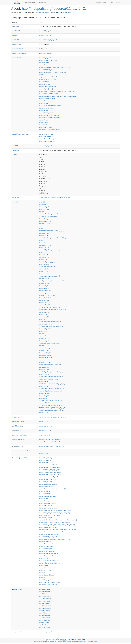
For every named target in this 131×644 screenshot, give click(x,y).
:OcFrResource (45, 599)
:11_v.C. (44, 207)
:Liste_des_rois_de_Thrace (50, 515)
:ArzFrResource (45, 606)
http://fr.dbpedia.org (45, 12)
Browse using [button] (31, 2)
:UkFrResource (45, 589)
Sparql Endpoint (114, 2)
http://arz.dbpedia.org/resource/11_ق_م (51, 214)
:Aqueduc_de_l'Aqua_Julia (49, 470)
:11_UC (44, 398)
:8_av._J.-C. (45, 58)
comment (16, 150)
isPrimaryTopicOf (18, 422)
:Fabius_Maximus (47, 501)
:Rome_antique (46, 113)
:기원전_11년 (46, 298)
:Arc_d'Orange (46, 482)
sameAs (15, 202)
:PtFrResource (45, 594)
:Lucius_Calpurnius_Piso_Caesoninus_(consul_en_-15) (58, 91)
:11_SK (44, 413)
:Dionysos (44, 84)
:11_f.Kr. (44, 243)
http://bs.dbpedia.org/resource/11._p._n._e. (52, 231)
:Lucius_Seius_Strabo (48, 527)
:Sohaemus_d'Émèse (48, 556)
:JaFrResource (45, 611)
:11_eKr (44, 257)
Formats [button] (43, 2)
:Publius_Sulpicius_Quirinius (50, 106)
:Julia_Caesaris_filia (47, 87)
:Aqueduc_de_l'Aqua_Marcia (50, 472)
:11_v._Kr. (45, 221)
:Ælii (43, 573)
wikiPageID (16, 44)
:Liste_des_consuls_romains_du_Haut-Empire (55, 510)
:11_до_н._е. (46, 386)
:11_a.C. (44, 288)
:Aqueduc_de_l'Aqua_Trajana (50, 477)
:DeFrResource (45, 596)
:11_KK (44, 369)
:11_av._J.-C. (46, 75)
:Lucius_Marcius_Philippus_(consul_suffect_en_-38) (57, 525)
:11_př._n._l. (45, 235)
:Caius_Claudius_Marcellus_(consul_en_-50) (55, 67)
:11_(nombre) (45, 458)
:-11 (43, 228)
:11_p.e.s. (45, 360)
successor (17, 446)
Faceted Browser (100, 2)
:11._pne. (44, 350)
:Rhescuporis (45, 542)
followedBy (16, 31)
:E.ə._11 (44, 219)
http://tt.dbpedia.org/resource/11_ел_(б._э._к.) (53, 384)
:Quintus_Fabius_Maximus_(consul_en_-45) (55, 539)
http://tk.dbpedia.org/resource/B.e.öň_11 (51, 377)
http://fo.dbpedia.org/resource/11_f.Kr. (50, 267)
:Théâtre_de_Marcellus (48, 561)
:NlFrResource (45, 591)
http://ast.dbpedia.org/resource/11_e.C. (51, 216)
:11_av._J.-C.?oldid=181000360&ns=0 (53, 417)
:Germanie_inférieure (48, 503)
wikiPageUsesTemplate (20, 134)
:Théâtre (44, 558)
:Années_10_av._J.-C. (48, 40)
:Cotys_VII (45, 491)
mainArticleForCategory (21, 435)
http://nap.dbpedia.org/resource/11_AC (51, 322)
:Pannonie (44, 103)
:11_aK (44, 286)
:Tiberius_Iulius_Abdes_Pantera (51, 563)
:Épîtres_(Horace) (47, 575)
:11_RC (44, 271)
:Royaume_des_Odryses (49, 115)
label (14, 155)
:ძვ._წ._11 (45, 293)
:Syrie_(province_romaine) (49, 118)
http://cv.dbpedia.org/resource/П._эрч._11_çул (53, 238)
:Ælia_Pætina (45, 570)
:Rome (43, 110)
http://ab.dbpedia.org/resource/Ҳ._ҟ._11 (51, 405)
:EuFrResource (45, 625)
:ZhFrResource (45, 620)
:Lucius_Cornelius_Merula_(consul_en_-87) (54, 522)
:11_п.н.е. (45, 312)
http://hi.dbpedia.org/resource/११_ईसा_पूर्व (51, 276)
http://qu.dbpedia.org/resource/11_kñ (50, 343)
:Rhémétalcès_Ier (47, 551)
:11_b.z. (44, 300)
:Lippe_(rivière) (46, 89)
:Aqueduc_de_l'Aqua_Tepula (50, 475)
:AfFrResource (45, 615)
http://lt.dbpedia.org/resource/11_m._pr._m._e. (53, 310)
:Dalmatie (44, 82)
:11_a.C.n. (45, 302)
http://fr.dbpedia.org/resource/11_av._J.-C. (54, 9)
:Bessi (43, 65)
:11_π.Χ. (44, 247)
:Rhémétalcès (46, 549)
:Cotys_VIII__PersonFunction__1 (51, 440)
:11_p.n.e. (45, 338)
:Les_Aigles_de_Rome (48, 508)
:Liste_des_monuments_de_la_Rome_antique (55, 513)
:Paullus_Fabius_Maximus (49, 534)
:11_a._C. (45, 255)
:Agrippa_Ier (45, 460)
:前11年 (44, 403)
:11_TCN (44, 393)
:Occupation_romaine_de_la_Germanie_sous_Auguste (58, 96)
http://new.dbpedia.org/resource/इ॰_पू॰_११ (51, 326)
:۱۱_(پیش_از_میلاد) (47, 262)
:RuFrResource (45, 618)
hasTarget (17, 589)
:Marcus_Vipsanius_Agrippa (50, 130)
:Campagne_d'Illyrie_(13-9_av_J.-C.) (52, 72)
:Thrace (44, 120)
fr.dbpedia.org (67, 12)
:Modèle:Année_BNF (48, 139)
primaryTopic (18, 632)
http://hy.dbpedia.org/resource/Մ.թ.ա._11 (51, 281)
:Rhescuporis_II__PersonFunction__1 (53, 446)
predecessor (18, 440)
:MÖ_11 (44, 381)
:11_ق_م (44, 212)
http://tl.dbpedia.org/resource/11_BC (50, 379)
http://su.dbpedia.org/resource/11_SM (50, 365)
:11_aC (44, 209)
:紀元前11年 (45, 291)
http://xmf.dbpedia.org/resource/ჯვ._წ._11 (51, 410)
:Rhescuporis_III (46, 546)
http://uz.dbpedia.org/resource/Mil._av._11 (51, 389)
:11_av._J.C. (45, 453)
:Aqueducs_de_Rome (48, 60)
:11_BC (42, 202)
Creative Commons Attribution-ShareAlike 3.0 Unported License (82, 642)
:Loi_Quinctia (45, 518)
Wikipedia (52, 642)
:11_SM (44, 283)
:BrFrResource (45, 623)
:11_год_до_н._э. (47, 348)
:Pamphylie (45, 101)
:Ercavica (44, 498)
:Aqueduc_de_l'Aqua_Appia (50, 467)
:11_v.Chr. (45, 329)
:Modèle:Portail (46, 136)
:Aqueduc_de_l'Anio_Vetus (49, 465)
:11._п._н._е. (45, 362)
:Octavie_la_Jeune (47, 98)
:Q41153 (44, 204)
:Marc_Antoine (46, 127)
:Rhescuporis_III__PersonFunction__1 (53, 442)
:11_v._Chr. (45, 245)
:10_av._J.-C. (45, 31)
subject (15, 146)
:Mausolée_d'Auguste (48, 585)
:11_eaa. (44, 264)
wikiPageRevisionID (19, 53)
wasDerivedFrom (18, 417)
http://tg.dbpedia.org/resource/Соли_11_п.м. (52, 372)
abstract (15, 26)
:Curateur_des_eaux (48, 79)
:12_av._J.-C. (45, 35)
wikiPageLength (18, 49)
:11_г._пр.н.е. (46, 226)
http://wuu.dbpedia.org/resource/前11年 (51, 401)
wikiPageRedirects (20, 451)
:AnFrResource (45, 601)
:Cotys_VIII (45, 494)
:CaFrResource (45, 608)
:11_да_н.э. (45, 224)
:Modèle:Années (46, 141)
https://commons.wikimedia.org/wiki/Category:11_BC (55, 198)
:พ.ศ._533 (44, 374)
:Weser (44, 125)
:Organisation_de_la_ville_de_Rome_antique (55, 532)
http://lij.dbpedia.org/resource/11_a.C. (50, 307)
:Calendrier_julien (47, 70)
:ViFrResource (45, 613)
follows (15, 35)
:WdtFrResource (45, 627)
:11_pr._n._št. (46, 358)
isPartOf (15, 40)
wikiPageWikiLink (18, 58)
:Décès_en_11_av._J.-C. (49, 77)
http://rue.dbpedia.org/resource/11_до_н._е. (52, 408)
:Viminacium (45, 568)
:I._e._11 (44, 279)
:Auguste (44, 63)
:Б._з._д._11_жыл (47, 295)
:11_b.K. (44, 396)
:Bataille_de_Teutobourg (49, 484)
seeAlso (15, 198)
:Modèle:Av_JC (46, 134)
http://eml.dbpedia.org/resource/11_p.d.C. (51, 250)
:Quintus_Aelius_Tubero (49, 537)
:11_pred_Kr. (45, 355)
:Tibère (43, 122)
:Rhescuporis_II (46, 108)
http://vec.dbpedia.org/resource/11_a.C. (51, 391)
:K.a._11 (44, 259)
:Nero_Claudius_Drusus (49, 94)
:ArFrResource (45, 603)
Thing (24, 12)
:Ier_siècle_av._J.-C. (48, 506)
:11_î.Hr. (44, 346)
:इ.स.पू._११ (45, 314)
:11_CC (44, 240)
